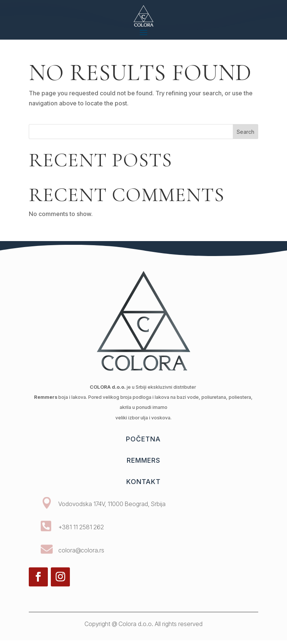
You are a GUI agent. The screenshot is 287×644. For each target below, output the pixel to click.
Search (245, 132)
